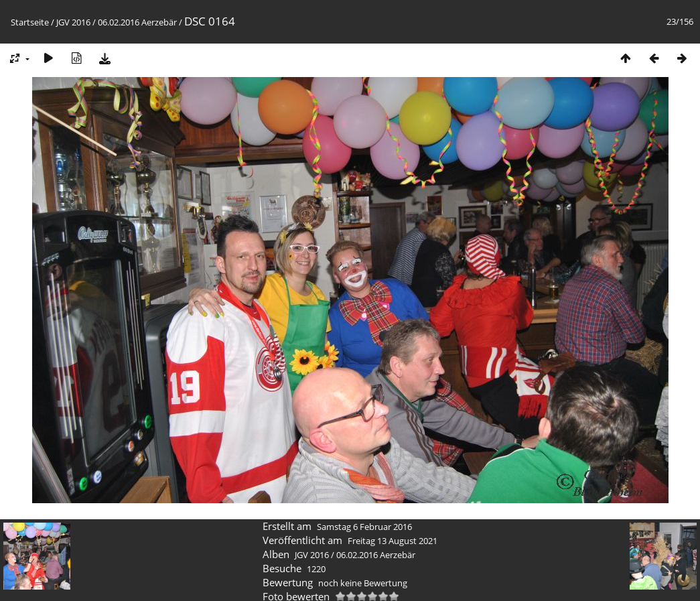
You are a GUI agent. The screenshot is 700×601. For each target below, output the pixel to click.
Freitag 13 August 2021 (393, 541)
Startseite (30, 22)
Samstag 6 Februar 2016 (364, 527)
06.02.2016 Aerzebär (137, 22)
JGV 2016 (73, 22)
